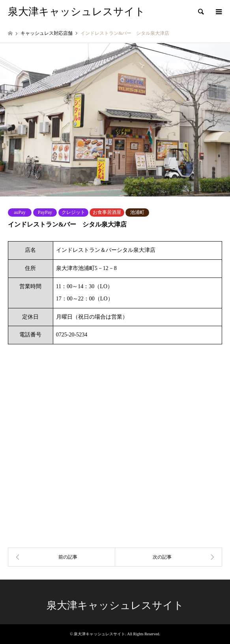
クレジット (73, 212)
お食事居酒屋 (107, 212)
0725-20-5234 (72, 335)
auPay (20, 212)
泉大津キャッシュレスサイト (115, 605)
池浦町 (137, 212)
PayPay (45, 212)
